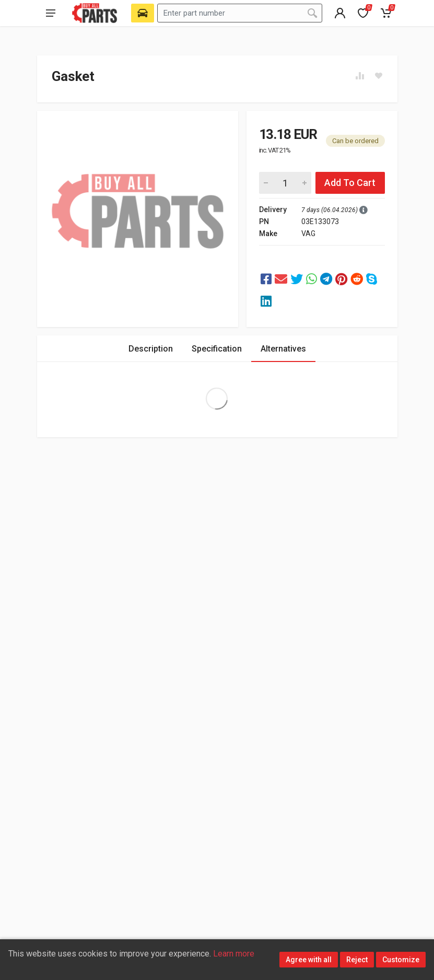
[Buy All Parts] (95, 13)
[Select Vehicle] (143, 13)
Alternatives (283, 349)
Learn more (234, 954)
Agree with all (309, 960)
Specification (217, 349)
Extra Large (217, 399)
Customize (401, 960)
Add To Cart (350, 183)
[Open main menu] (51, 13)
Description (151, 349)
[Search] (312, 13)
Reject (357, 960)
